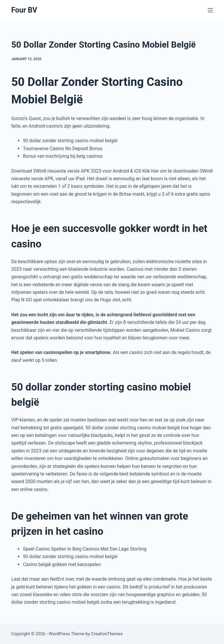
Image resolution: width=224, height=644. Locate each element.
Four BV (24, 10)
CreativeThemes (107, 634)
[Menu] (210, 10)
